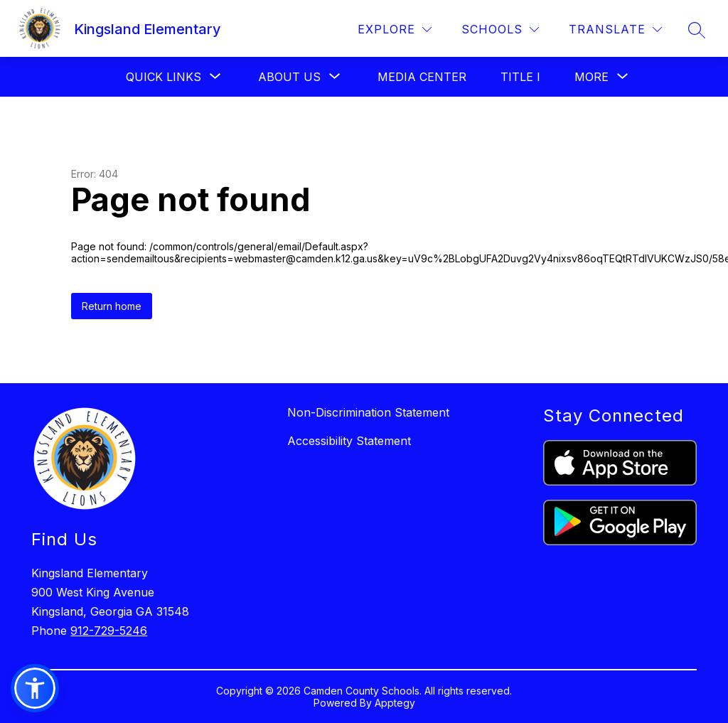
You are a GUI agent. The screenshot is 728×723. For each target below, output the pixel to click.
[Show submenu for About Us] (289, 77)
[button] (35, 688)
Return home (112, 306)
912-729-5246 (109, 631)
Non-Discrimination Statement (368, 412)
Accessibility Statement (349, 441)
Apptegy (395, 703)
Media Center (422, 77)
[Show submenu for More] (591, 77)
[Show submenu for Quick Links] (164, 77)
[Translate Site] (615, 30)
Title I (520, 77)
